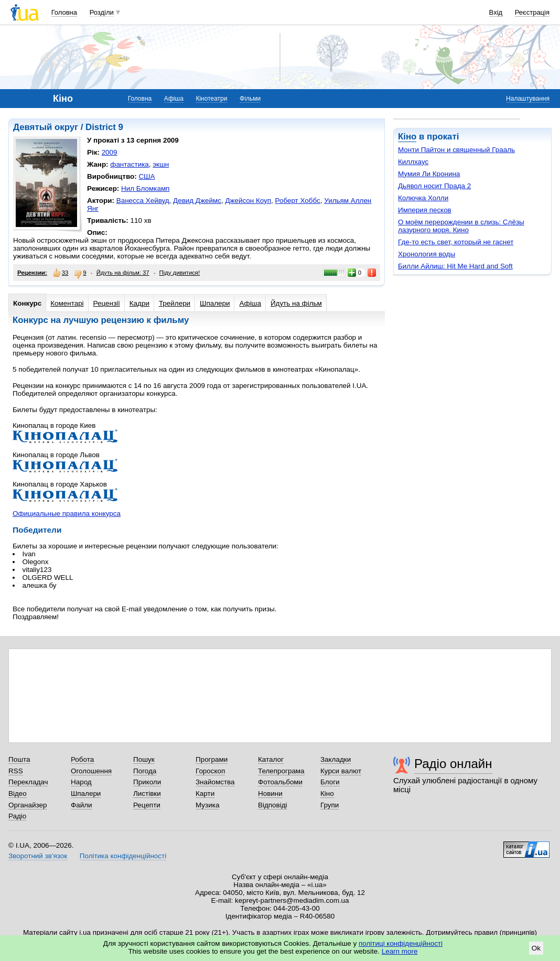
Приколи (147, 782)
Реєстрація (532, 12)
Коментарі (67, 303)
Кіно (407, 137)
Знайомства (215, 782)
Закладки (336, 759)
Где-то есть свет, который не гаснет (456, 242)
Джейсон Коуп (248, 201)
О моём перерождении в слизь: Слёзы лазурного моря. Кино (461, 226)
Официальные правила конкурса (67, 514)
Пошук (144, 759)
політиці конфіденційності (401, 943)
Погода (145, 771)
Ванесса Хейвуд (143, 201)
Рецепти (147, 805)
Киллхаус (413, 162)
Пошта (19, 759)
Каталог (271, 759)
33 (61, 273)
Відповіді (273, 805)
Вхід (496, 12)
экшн (161, 164)
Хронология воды (427, 254)
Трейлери (175, 303)
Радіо (17, 816)
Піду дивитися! (180, 273)
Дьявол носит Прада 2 (434, 186)
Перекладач (28, 782)
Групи (330, 805)
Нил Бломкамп (145, 188)
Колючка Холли (423, 198)
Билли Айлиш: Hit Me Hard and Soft (455, 266)
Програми (212, 759)
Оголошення (91, 771)
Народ (81, 782)
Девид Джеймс (197, 201)
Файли (82, 805)
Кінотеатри (211, 99)
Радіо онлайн (453, 764)
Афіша (174, 99)
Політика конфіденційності (123, 856)
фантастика (129, 164)
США (147, 176)
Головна (64, 12)
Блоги (330, 782)
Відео (18, 793)
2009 (110, 152)
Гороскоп (210, 771)
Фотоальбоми (280, 782)
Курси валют (341, 771)
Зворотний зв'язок (38, 856)
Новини (270, 793)
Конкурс (27, 303)
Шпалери (215, 303)
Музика (207, 805)
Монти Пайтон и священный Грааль (456, 150)
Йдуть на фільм (296, 303)
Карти (205, 793)
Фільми (250, 99)
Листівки (147, 793)
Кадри (139, 303)
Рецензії (107, 303)
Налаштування (528, 99)
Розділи (102, 12)
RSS (16, 771)
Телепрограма (281, 771)
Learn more (400, 951)
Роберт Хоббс (298, 201)
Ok (536, 948)
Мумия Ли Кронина (429, 174)
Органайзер (28, 805)
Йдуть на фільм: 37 (123, 273)
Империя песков (425, 210)
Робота (82, 759)
